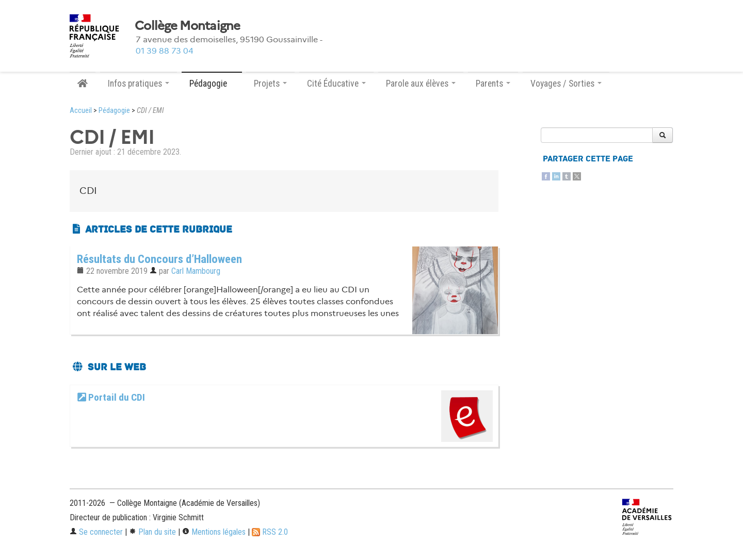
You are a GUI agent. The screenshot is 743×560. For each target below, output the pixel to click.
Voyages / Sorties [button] (566, 84)
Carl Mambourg (196, 271)
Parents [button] (493, 84)
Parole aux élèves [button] (421, 84)
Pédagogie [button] (212, 84)
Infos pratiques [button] (139, 84)
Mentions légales (214, 532)
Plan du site (152, 532)
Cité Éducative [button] (336, 84)
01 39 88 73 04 (165, 51)
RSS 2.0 (270, 532)
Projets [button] (270, 84)
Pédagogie (114, 111)
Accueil (81, 111)
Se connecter (96, 532)
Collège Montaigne (188, 26)
